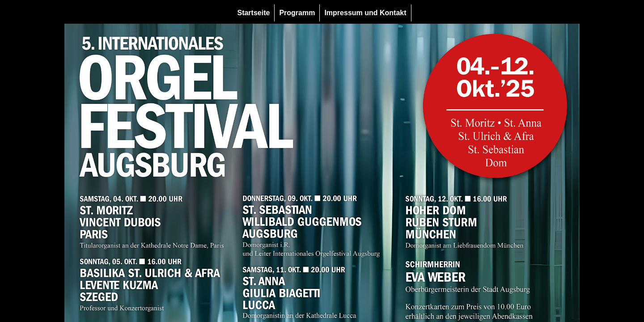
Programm (297, 13)
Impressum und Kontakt (365, 13)
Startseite (253, 13)
